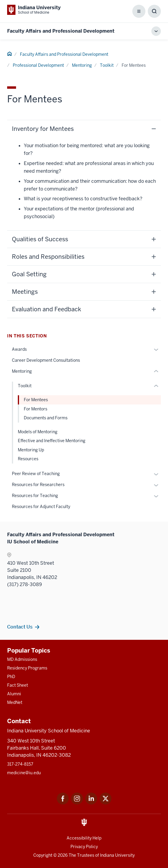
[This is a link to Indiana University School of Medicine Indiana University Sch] (34, 10)
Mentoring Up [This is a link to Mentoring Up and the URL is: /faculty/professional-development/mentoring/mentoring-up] (31, 450)
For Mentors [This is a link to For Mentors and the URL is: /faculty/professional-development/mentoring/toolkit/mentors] (36, 409)
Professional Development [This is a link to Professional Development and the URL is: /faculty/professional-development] (38, 65)
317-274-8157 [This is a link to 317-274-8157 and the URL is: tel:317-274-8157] (20, 764)
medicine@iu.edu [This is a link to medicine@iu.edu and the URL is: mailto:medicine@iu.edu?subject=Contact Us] (24, 773)
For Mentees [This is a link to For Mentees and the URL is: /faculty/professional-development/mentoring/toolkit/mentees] (36, 400)
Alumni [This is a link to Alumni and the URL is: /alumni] (14, 694)
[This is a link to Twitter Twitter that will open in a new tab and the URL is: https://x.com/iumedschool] (106, 803)
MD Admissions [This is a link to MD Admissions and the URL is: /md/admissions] (22, 659)
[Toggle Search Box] (154, 11)
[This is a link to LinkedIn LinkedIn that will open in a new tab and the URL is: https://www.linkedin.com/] (91, 803)
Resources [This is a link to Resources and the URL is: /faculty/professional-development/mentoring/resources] (28, 459)
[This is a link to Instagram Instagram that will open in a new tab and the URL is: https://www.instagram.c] (77, 803)
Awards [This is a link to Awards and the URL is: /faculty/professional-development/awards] (19, 349)
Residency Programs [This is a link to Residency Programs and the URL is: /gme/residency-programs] (27, 668)
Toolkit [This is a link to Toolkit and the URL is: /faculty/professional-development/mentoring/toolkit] (107, 65)
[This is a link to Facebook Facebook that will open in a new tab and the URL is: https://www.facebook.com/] (63, 803)
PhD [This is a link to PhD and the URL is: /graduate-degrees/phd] (11, 677)
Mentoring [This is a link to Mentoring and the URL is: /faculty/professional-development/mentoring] (82, 65)
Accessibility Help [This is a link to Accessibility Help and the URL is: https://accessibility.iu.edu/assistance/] (84, 838)
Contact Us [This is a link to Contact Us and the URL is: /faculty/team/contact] (20, 627)
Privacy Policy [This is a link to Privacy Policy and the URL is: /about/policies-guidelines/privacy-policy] (84, 847)
